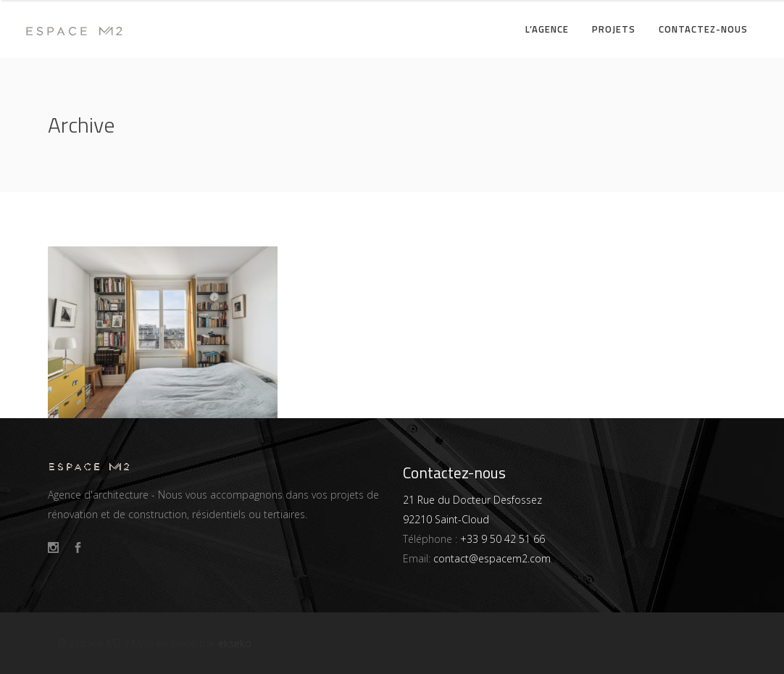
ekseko (235, 643)
